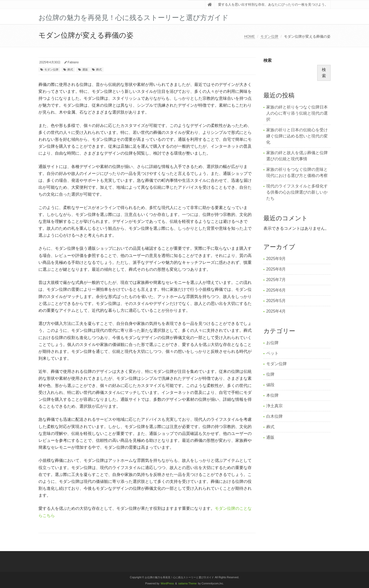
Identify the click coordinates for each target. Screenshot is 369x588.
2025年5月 (276, 301)
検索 (268, 60)
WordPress (167, 584)
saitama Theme (188, 584)
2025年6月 (276, 290)
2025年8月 (276, 269)
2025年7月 (276, 280)
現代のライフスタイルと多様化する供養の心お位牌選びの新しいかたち (297, 192)
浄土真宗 (274, 406)
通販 (85, 69)
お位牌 (272, 343)
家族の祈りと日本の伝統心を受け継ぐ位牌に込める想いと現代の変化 (297, 136)
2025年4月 (276, 311)
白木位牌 (274, 416)
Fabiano (73, 62)
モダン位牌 (269, 36)
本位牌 (272, 395)
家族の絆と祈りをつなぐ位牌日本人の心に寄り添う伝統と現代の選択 (297, 113)
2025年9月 (276, 259)
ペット (272, 353)
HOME (250, 36)
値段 (270, 385)
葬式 (70, 69)
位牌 (270, 374)
